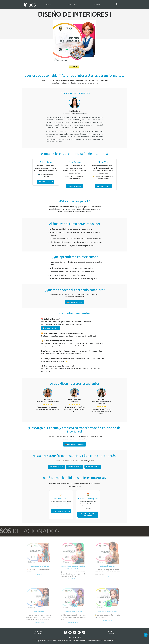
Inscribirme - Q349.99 (103, 186)
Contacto (97, 4)
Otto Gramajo (107, 620)
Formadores (38, 633)
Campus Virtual (73, 4)
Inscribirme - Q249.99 (75, 186)
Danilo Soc (39, 575)
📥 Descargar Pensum (74, 302)
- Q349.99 (93, 467)
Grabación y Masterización (73, 611)
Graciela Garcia (73, 579)
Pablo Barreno (39, 622)
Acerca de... (38, 631)
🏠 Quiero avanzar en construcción (88, 514)
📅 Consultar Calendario (51, 328)
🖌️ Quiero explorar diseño (61, 511)
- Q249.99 (75, 467)
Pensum (74, 67)
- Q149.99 (56, 467)
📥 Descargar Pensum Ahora (75, 444)
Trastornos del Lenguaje (107, 566)
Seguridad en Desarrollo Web (107, 611)
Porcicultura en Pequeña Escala (39, 566)
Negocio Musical (39, 611)
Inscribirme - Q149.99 (46, 182)
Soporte (111, 631)
